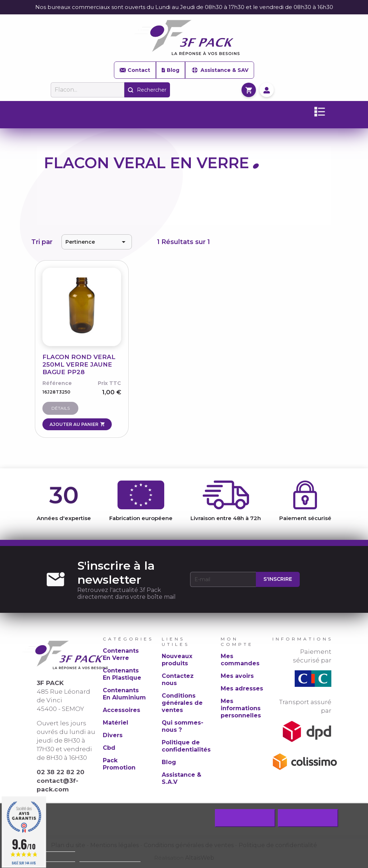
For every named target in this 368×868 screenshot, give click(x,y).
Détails (61, 408)
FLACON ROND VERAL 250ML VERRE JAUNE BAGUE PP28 (79, 364)
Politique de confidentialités (186, 746)
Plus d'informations (52, 858)
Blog (171, 70)
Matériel (116, 723)
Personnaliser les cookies (110, 858)
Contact (135, 70)
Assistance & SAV (220, 70)
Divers (113, 735)
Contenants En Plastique (122, 674)
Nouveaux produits (177, 660)
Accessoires (121, 710)
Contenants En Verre (121, 654)
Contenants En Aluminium (124, 694)
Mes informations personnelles (241, 708)
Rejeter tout (245, 818)
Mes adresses (242, 688)
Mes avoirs (237, 676)
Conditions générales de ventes (182, 703)
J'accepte (308, 818)
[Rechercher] (88, 90)
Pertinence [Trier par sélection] (96, 242)
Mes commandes (240, 660)
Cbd (109, 748)
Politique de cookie (52, 848)
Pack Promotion (119, 764)
